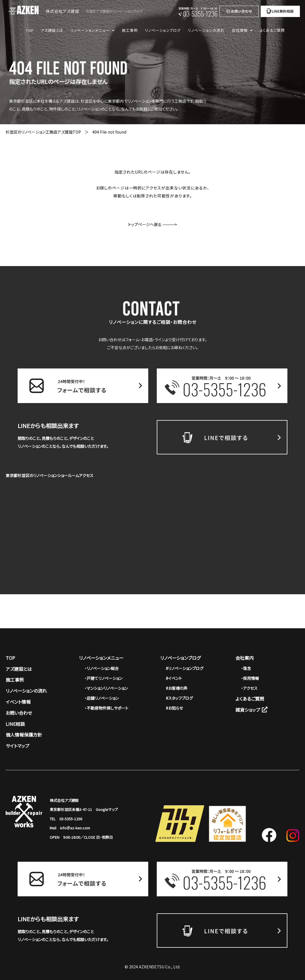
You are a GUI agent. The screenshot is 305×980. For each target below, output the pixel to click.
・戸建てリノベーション (104, 678)
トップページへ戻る (152, 224)
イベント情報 (18, 702)
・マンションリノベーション (106, 688)
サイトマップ (17, 746)
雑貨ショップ (251, 710)
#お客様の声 (177, 688)
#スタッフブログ (179, 698)
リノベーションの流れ (206, 30)
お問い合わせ (19, 713)
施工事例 (130, 30)
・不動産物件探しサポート (106, 708)
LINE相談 (15, 724)
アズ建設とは (52, 30)
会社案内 (245, 658)
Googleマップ (107, 809)
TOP (30, 30)
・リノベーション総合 (102, 668)
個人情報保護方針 (24, 735)
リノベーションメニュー (101, 658)
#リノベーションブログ (185, 668)
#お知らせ (174, 708)
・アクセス (249, 688)
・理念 (246, 668)
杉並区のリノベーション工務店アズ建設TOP (43, 132)
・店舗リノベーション (102, 698)
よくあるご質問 (272, 30)
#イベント (174, 678)
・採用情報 (250, 678)
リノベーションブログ (163, 30)
